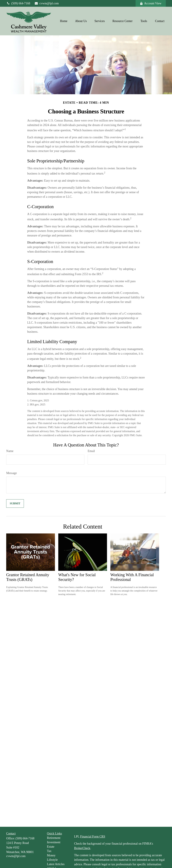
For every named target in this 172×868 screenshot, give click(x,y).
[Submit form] (15, 504)
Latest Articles (56, 864)
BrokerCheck (82, 848)
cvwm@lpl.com (47, 3)
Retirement (54, 838)
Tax (49, 851)
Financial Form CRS (93, 837)
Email (91, 451)
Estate (51, 847)
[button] (64, 21)
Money (51, 855)
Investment (54, 842)
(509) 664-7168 (18, 3)
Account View (151, 3)
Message (12, 473)
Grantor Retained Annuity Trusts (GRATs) (28, 577)
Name (10, 451)
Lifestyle (52, 860)
